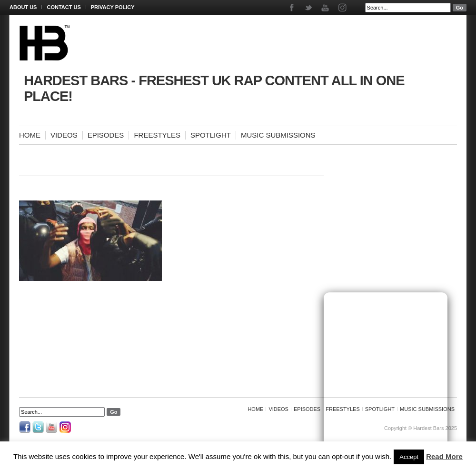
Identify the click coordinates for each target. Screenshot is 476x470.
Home (30, 135)
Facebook (293, 8)
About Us (23, 7)
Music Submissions (278, 135)
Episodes (106, 135)
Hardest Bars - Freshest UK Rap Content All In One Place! (214, 88)
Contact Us (64, 7)
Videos (64, 135)
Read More (444, 456)
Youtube (326, 8)
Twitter (309, 8)
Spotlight (211, 135)
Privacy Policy (113, 7)
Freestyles (157, 135)
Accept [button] (409, 457)
